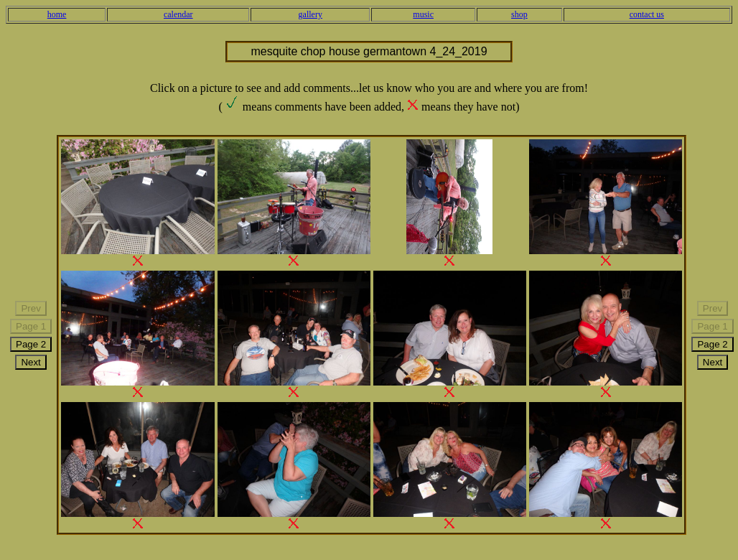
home (57, 14)
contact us (647, 14)
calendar (178, 14)
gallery (310, 14)
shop (519, 14)
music (423, 14)
